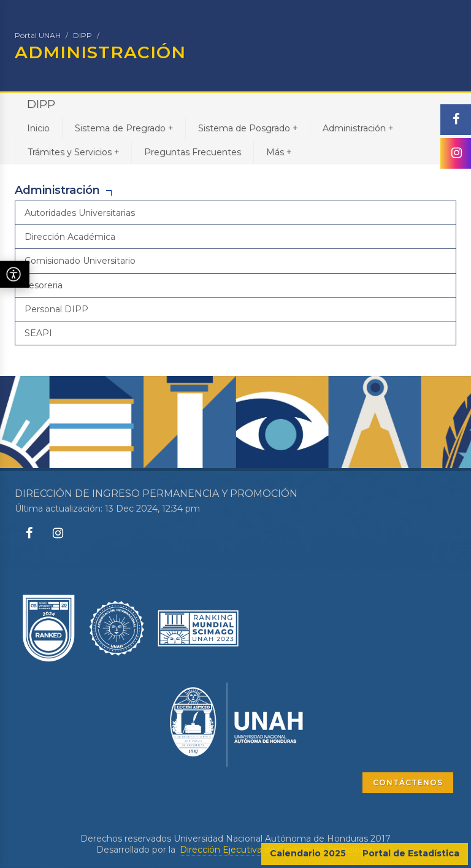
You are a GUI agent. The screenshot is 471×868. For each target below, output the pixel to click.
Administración (358, 128)
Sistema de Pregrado (124, 128)
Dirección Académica (70, 237)
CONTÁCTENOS (408, 782)
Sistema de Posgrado (248, 128)
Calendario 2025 (308, 853)
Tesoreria (44, 285)
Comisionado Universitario (80, 261)
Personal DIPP (56, 309)
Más (279, 152)
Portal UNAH (38, 35)
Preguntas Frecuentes (193, 152)
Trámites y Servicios (73, 152)
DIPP (82, 35)
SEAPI (38, 333)
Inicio (38, 128)
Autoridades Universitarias (80, 213)
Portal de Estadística (411, 853)
